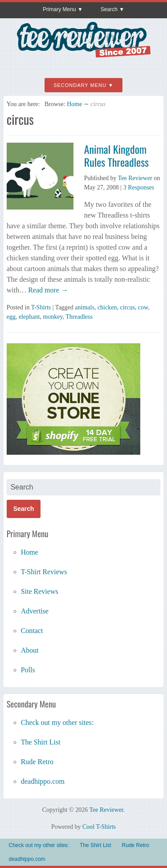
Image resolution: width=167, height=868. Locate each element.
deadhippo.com (43, 781)
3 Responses (139, 187)
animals (85, 307)
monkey (53, 317)
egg (11, 317)
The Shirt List (41, 742)
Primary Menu (59, 9)
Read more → (47, 290)
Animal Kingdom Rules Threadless (116, 155)
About (30, 650)
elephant (29, 317)
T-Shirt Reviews (44, 572)
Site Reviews (40, 591)
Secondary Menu (80, 85)
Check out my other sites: (57, 722)
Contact (32, 631)
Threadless (79, 317)
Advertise (35, 611)
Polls (28, 670)
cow (143, 307)
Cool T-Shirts (99, 827)
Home (74, 104)
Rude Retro (37, 762)
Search (109, 9)
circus (127, 307)
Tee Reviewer (135, 178)
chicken (107, 307)
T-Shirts (41, 307)
